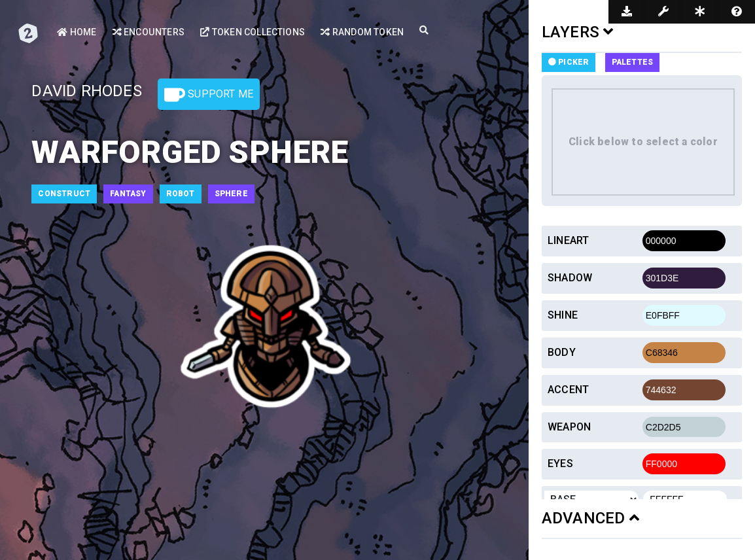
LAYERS (578, 32)
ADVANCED (590, 518)
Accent (568, 390)
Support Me (209, 95)
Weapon (569, 427)
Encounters (148, 32)
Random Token (361, 32)
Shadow (570, 278)
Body (562, 352)
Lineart (568, 240)
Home (77, 32)
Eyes (560, 464)
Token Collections (252, 32)
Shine (563, 315)
